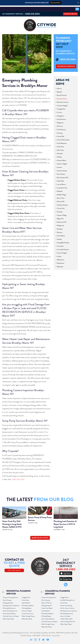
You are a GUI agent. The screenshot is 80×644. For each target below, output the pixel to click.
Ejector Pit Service (47, 602)
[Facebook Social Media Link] (39, 639)
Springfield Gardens (63, 242)
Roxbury (60, 231)
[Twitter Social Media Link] (43, 639)
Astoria (59, 87)
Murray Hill (61, 200)
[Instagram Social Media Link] (36, 639)
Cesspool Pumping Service (49, 596)
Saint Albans (61, 235)
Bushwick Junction (63, 101)
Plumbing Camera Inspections (11, 604)
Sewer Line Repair (27, 610)
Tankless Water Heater (67, 618)
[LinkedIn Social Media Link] (31, 639)
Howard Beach (62, 159)
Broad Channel (62, 94)
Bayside (59, 91)
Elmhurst (60, 125)
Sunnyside (60, 245)
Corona (59, 111)
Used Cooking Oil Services (68, 620)
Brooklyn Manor (62, 98)
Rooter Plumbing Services (10, 610)
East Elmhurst (61, 118)
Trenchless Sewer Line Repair (11, 615)
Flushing (60, 132)
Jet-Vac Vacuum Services (67, 607)
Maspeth (60, 190)
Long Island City (62, 187)
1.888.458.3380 (66, 568)
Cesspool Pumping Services (11, 596)
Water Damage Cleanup (28, 615)
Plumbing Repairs (27, 607)
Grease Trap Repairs (47, 607)
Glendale (60, 152)
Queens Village (62, 214)
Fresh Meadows (62, 142)
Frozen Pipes (25, 599)
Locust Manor (61, 183)
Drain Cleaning (7, 599)
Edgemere (60, 122)
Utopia (59, 255)
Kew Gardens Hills (63, 176)
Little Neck (61, 180)
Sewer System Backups (9, 612)
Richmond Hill (62, 221)
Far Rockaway (61, 128)
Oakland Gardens (63, 204)
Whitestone (61, 259)
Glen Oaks (60, 149)
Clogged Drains (26, 596)
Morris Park (61, 197)
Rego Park (60, 218)
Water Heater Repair (9, 618)
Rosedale (60, 228)
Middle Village (62, 194)
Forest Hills (61, 135)
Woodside (60, 266)
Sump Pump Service (28, 612)
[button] (77, 8)
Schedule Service (70, 13)
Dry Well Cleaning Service (68, 599)
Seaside (59, 238)
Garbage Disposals (8, 602)
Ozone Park (61, 207)
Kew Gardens (61, 173)
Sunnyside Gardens (63, 248)
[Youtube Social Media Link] (48, 639)
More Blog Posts (40, 537)
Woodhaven (61, 262)
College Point (61, 108)
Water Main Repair (27, 618)
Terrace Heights (62, 252)
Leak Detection (26, 602)
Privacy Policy (56, 634)
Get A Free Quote (14, 569)
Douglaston (61, 115)
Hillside (59, 156)
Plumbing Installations (28, 604)
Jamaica (60, 166)
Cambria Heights (62, 105)
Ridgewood (61, 224)
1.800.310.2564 (33, 13)
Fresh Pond (61, 146)
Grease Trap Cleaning (66, 604)
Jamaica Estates (62, 170)
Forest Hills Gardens (63, 139)
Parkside (60, 211)
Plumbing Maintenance (9, 607)
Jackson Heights (62, 163)
